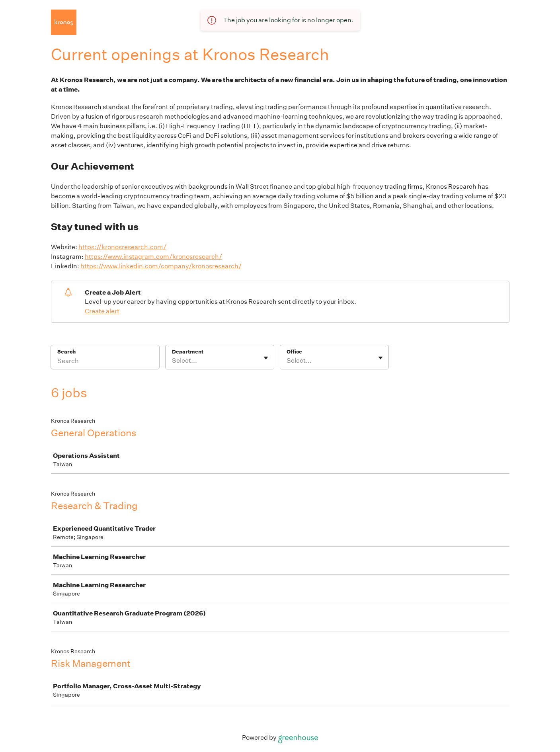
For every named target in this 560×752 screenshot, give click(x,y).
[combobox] (173, 361)
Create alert (102, 311)
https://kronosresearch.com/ (122, 247)
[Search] (105, 362)
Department (188, 352)
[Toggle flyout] (266, 358)
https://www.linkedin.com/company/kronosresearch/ (161, 266)
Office (294, 352)
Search (67, 352)
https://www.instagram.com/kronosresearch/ (153, 257)
